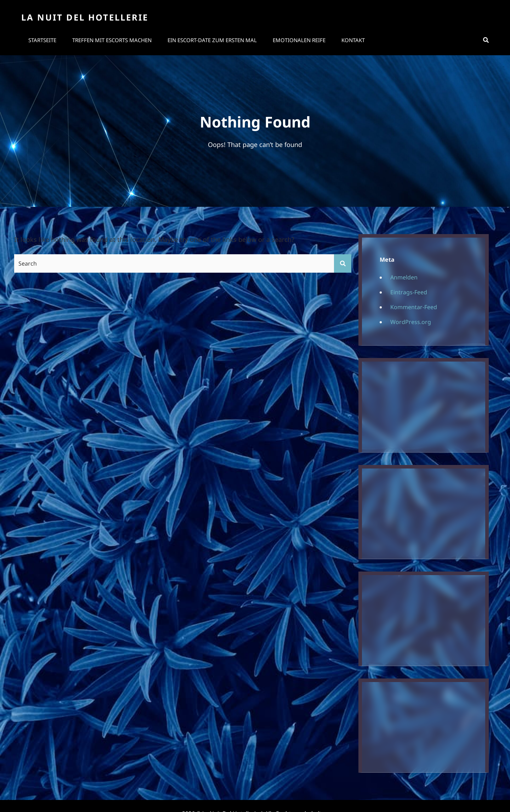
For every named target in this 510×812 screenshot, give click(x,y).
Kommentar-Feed (414, 307)
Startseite (42, 40)
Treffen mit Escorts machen (112, 40)
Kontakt (353, 40)
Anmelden (404, 277)
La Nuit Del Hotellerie (85, 17)
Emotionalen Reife (299, 40)
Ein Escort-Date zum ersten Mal (212, 40)
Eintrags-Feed (409, 292)
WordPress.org (411, 322)
